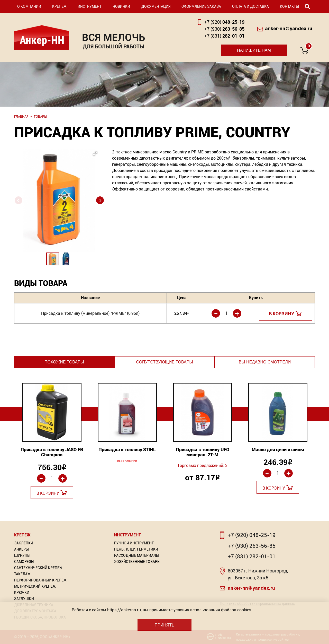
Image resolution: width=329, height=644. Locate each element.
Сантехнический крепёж (38, 568)
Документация (156, 6)
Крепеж (59, 6)
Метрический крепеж (35, 586)
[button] (58, 186)
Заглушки (24, 599)
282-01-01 (224, 36)
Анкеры (21, 549)
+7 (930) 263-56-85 (252, 546)
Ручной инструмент (134, 543)
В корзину (282, 314)
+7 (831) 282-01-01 (252, 556)
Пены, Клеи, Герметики (136, 549)
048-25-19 (224, 22)
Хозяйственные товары (137, 562)
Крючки (22, 593)
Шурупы (22, 555)
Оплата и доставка (250, 6)
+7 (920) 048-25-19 (252, 535)
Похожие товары (64, 362)
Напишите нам (254, 50)
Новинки (121, 6)
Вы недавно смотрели (265, 362)
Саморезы (24, 562)
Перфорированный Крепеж (40, 580)
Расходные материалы (137, 555)
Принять (164, 625)
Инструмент (90, 6)
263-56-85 (224, 29)
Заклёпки (24, 543)
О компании (29, 6)
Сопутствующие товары (164, 362)
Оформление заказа (201, 6)
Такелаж (22, 574)
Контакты (289, 6)
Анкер (42, 37)
